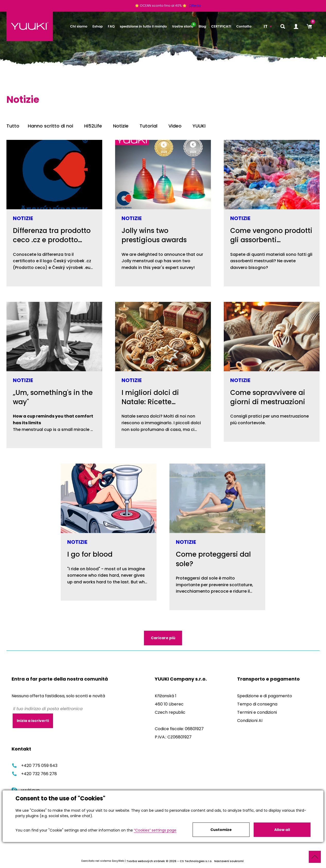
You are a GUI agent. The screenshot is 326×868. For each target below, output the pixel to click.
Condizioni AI (250, 721)
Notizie (121, 126)
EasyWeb (118, 861)
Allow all (282, 830)
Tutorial (148, 126)
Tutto (13, 126)
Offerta (195, 6)
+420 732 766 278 (34, 774)
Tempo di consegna (257, 704)
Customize (221, 830)
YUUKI (199, 126)
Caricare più (163, 638)
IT (266, 26)
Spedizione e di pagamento (265, 696)
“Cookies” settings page (155, 830)
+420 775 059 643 (35, 766)
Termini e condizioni (257, 712)
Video (175, 126)
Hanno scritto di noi (50, 126)
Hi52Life (93, 126)
